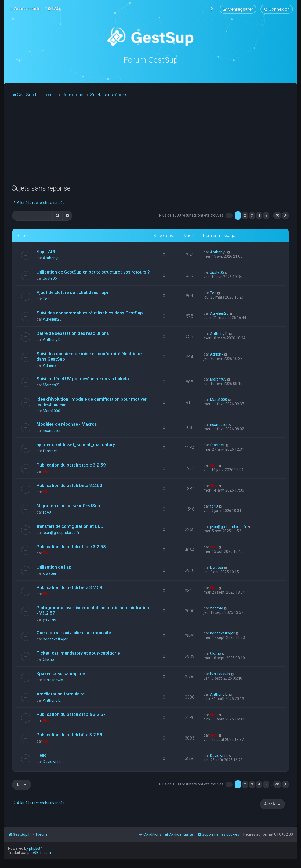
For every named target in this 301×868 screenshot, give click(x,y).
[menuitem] (54, 9)
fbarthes (50, 451)
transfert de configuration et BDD (70, 526)
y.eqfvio (50, 619)
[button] (229, 216)
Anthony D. (52, 339)
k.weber (50, 573)
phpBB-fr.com (39, 853)
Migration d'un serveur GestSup (68, 505)
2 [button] (245, 215)
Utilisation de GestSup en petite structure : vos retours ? (93, 272)
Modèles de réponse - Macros (67, 424)
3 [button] (252, 215)
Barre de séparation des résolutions (73, 333)
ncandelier (52, 430)
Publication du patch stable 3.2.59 (71, 465)
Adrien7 (50, 365)
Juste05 (50, 278)
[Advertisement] (157, 144)
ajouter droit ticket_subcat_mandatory (76, 444)
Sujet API (46, 251)
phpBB (35, 848)
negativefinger (55, 639)
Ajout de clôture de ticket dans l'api (72, 292)
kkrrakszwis (53, 680)
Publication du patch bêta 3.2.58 (69, 735)
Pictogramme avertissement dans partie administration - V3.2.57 (93, 610)
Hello (42, 755)
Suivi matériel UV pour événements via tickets (83, 378)
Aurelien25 (52, 319)
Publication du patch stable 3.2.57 (71, 714)
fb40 (47, 512)
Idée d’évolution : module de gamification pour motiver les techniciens (92, 401)
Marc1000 (52, 411)
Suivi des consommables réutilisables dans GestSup (90, 313)
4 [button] (259, 215)
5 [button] (266, 215)
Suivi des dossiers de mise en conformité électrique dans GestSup (89, 356)
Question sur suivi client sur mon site (74, 633)
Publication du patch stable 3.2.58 (71, 546)
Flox (47, 471)
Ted (46, 299)
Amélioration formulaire (61, 694)
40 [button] (277, 215)
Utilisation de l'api (55, 567)
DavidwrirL (52, 761)
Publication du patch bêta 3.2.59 (69, 587)
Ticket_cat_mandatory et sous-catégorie (78, 653)
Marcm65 (51, 385)
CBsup (48, 659)
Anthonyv (51, 258)
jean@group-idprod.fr (61, 532)
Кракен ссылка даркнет (62, 673)
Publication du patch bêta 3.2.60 (69, 485)
